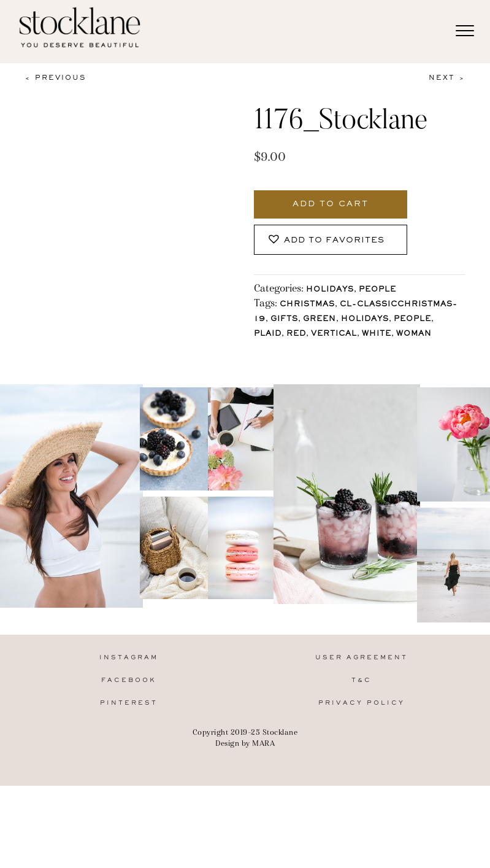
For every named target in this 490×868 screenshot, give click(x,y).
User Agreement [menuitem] (362, 743)
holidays (365, 320)
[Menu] (465, 31)
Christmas (307, 305)
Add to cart (331, 204)
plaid (268, 334)
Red (296, 334)
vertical (334, 334)
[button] (331, 240)
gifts (284, 320)
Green (320, 320)
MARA (263, 829)
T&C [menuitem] (362, 766)
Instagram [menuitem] (129, 743)
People (377, 290)
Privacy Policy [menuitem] (362, 789)
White (377, 334)
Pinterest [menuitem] (129, 789)
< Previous (55, 78)
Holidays (330, 290)
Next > (447, 78)
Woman (414, 334)
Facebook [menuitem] (129, 766)
